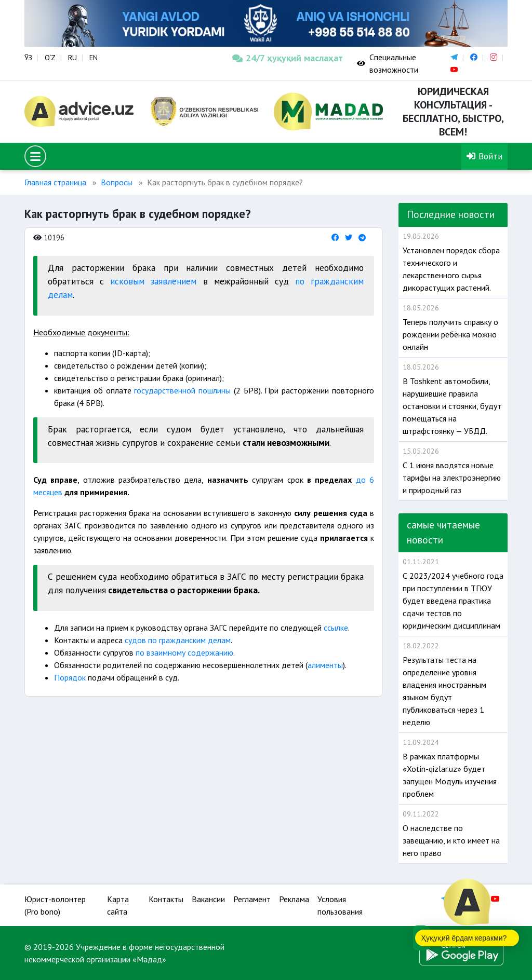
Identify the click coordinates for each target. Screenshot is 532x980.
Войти (484, 156)
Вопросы (117, 182)
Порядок (71, 677)
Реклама (294, 899)
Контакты (166, 899)
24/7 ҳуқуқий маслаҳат (287, 58)
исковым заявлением (153, 281)
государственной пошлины (182, 390)
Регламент (252, 899)
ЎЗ (28, 58)
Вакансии (208, 899)
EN (94, 58)
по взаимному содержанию (184, 652)
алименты (325, 665)
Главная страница (55, 182)
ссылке (336, 628)
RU (72, 58)
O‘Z (50, 58)
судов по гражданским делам (177, 640)
